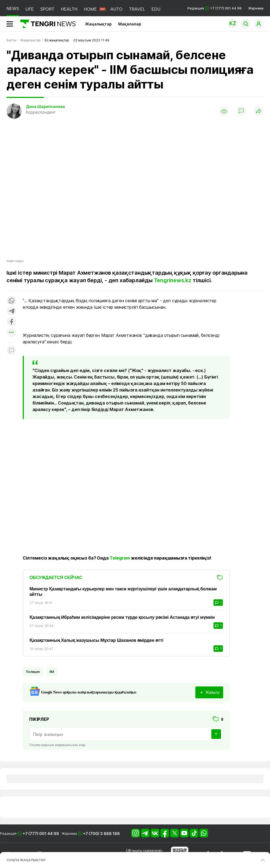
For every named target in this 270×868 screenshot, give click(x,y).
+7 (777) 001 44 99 (41, 834)
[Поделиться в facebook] (11, 322)
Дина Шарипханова (45, 106)
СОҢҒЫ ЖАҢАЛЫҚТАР (26, 860)
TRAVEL (137, 9)
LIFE (30, 9)
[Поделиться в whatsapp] (11, 301)
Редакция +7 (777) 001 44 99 (215, 8)
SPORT (47, 9)
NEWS (13, 9)
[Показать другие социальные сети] (11, 333)
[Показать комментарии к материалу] (11, 351)
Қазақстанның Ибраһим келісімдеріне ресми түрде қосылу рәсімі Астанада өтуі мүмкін (122, 617)
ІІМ (52, 672)
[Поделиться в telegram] (11, 312)
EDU (156, 9)
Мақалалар (130, 24)
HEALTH (69, 9)
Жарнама (256, 8)
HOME (90, 9)
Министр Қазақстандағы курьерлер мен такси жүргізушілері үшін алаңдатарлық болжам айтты (123, 592)
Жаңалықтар (98, 24)
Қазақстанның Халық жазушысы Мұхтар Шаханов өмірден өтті (96, 640)
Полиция (33, 672)
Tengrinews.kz (173, 280)
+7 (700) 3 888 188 (101, 834)
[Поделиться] (259, 111)
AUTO (116, 9)
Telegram (120, 558)
